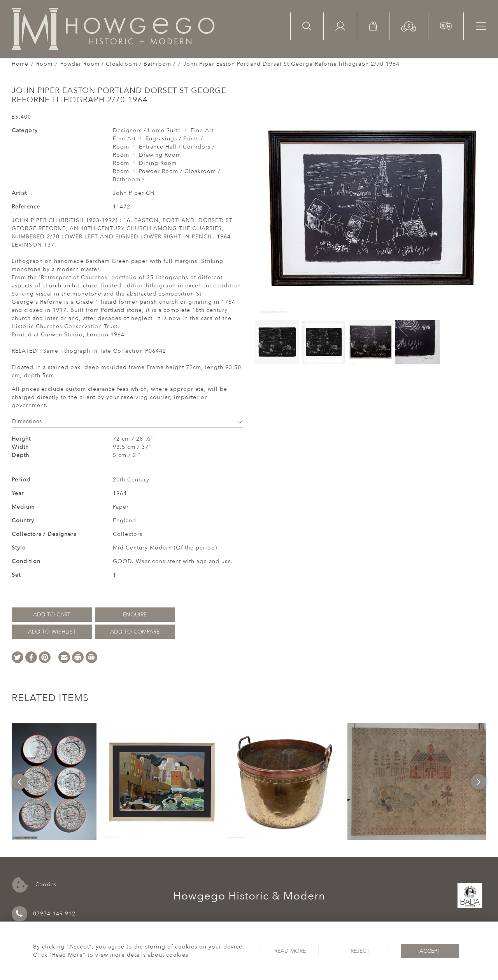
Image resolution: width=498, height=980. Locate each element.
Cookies (34, 885)
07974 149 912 (44, 914)
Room (44, 64)
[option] (54, 782)
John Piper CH (134, 193)
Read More (290, 951)
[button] (409, 26)
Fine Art (202, 130)
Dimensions (127, 421)
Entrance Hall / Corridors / (177, 147)
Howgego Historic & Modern (249, 896)
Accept (430, 951)
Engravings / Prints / (174, 139)
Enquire (135, 615)
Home (20, 64)
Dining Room (158, 163)
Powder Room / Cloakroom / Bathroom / (118, 64)
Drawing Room (160, 155)
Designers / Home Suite (147, 130)
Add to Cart (52, 615)
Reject (360, 951)
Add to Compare (135, 632)
